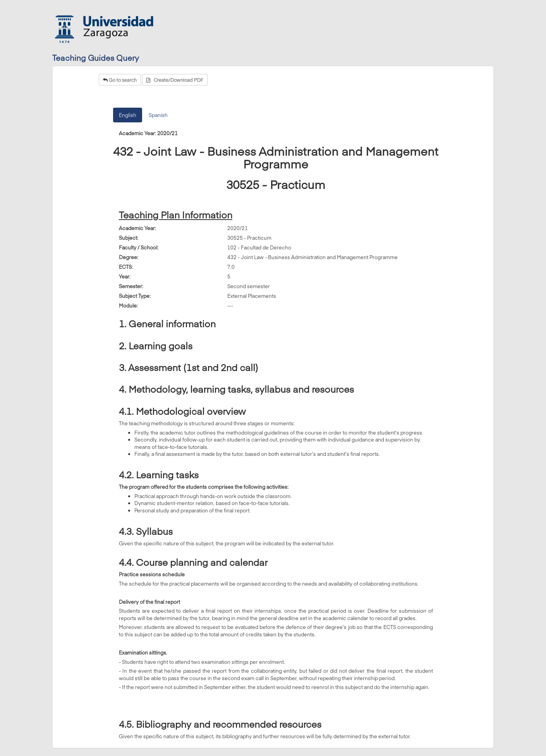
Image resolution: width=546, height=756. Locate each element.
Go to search (120, 80)
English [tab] (128, 115)
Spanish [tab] (158, 115)
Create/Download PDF (175, 80)
